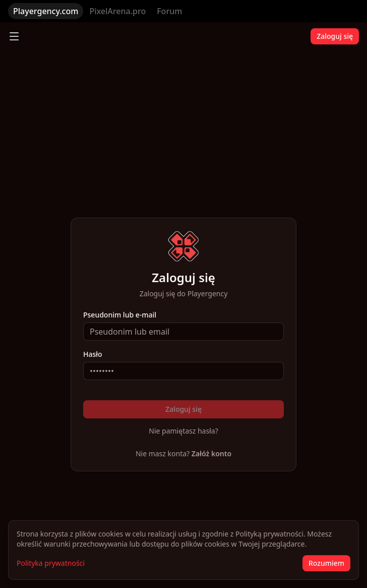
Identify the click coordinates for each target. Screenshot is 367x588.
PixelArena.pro (117, 11)
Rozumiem (326, 563)
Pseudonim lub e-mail (120, 315)
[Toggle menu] (14, 36)
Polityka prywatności (51, 563)
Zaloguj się (335, 36)
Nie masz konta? (183, 453)
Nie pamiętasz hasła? (183, 431)
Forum (169, 11)
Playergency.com (46, 11)
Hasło (93, 354)
